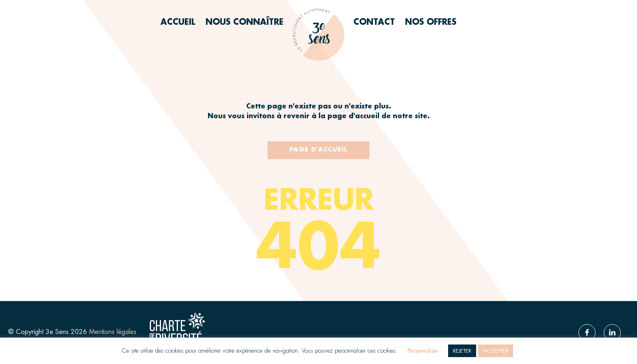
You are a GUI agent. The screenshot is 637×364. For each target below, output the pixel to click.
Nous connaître (245, 22)
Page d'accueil (318, 150)
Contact (374, 22)
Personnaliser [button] (423, 351)
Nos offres (431, 22)
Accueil (178, 22)
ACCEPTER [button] (496, 351)
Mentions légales (114, 332)
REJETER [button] (462, 351)
